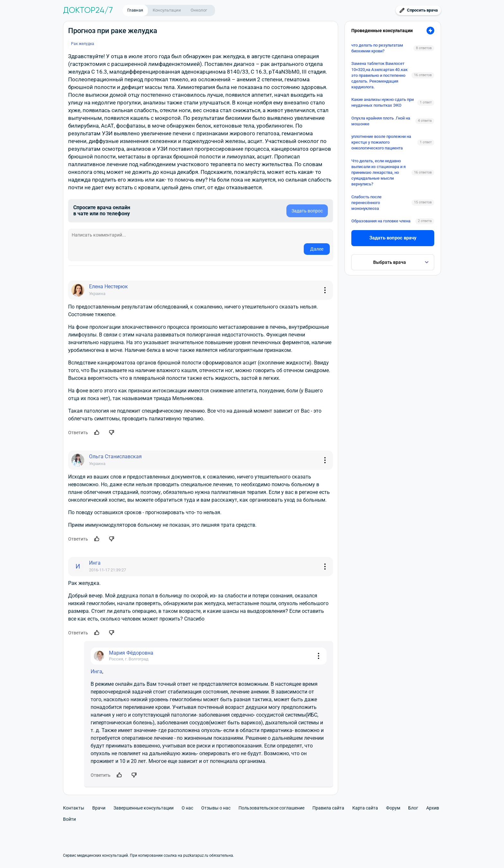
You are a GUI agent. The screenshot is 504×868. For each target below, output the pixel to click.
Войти (69, 819)
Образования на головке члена (381, 221)
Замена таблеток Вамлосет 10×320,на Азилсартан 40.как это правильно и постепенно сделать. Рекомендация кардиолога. (379, 75)
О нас (187, 808)
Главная (135, 10)
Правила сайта (328, 808)
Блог (413, 808)
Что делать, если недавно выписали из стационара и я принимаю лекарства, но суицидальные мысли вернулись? (378, 173)
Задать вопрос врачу (393, 238)
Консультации (167, 10)
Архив (433, 808)
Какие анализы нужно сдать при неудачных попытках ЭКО (382, 102)
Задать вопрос (307, 211)
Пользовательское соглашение (271, 808)
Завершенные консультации (144, 808)
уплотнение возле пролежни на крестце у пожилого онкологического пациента (381, 142)
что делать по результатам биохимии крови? (377, 48)
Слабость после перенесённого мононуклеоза (366, 203)
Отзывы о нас (216, 808)
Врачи (99, 808)
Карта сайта (365, 808)
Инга (96, 671)
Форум (393, 808)
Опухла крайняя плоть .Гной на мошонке (381, 121)
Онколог (199, 10)
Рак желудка (83, 44)
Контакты (74, 808)
